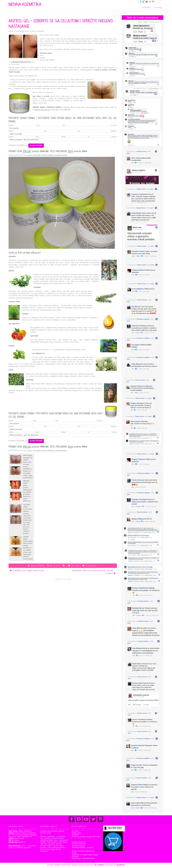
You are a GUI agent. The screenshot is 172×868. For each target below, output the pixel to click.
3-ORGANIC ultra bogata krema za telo (28, 570)
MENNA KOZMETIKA (38, 566)
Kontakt (76, 835)
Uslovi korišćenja (79, 844)
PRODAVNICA (146, 7)
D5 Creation (99, 865)
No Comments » (91, 566)
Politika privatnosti (79, 842)
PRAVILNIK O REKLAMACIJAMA (84, 858)
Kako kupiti (77, 833)
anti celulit (75, 566)
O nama (76, 831)
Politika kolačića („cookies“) (84, 848)
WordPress (121, 865)
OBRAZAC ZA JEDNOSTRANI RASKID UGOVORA (85, 856)
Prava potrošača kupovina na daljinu (83, 852)
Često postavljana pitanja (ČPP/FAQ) (87, 837)
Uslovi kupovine (79, 846)
